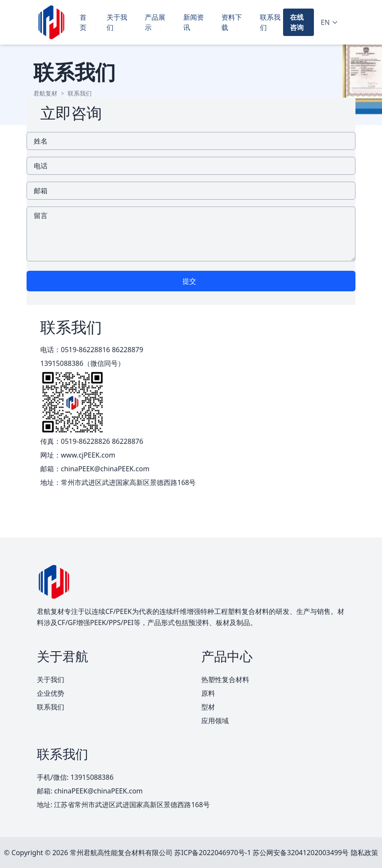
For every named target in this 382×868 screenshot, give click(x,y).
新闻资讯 (194, 22)
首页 (83, 22)
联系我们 (270, 22)
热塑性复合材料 (225, 679)
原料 (208, 693)
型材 (208, 707)
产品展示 (155, 22)
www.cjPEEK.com (88, 455)
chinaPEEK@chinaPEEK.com (105, 469)
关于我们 (117, 22)
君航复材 (45, 93)
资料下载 (232, 22)
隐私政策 (364, 853)
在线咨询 (297, 22)
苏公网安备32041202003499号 (301, 853)
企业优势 (51, 693)
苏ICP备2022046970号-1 (213, 853)
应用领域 (215, 721)
